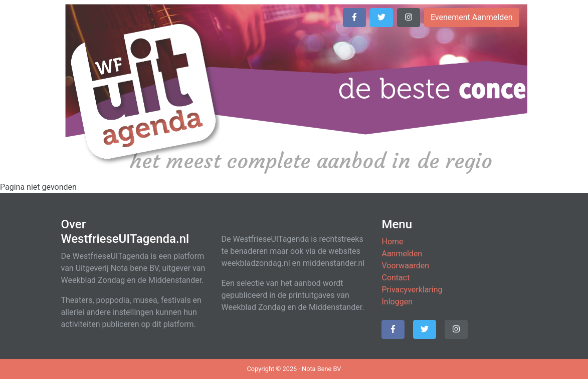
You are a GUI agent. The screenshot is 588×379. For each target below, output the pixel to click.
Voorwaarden (405, 266)
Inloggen (397, 302)
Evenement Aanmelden (472, 17)
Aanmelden (402, 254)
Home (392, 242)
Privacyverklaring (412, 290)
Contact (396, 278)
